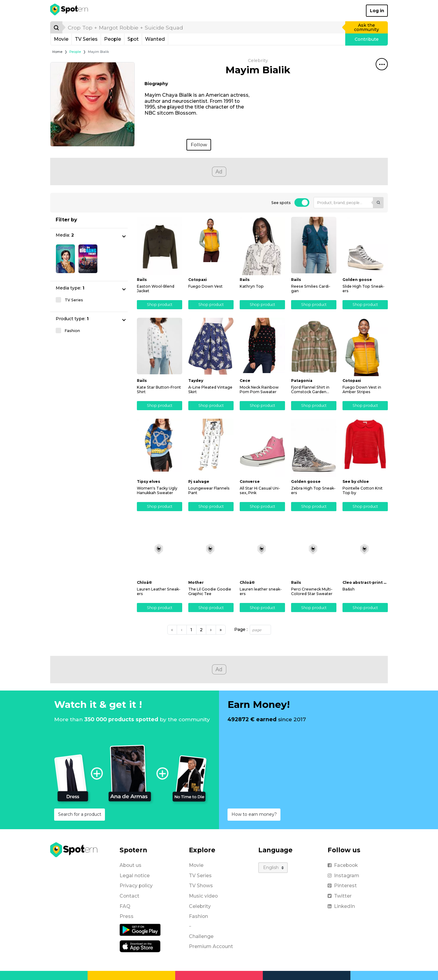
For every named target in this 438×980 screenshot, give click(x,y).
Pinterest (342, 886)
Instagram (343, 876)
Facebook (343, 865)
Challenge (201, 936)
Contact (129, 896)
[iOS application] (140, 946)
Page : (241, 630)
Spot (133, 39)
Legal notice (135, 876)
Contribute (367, 39)
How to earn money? (254, 814)
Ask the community (367, 27)
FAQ (125, 906)
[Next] (211, 630)
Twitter (340, 896)
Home (57, 52)
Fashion (198, 916)
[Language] (273, 868)
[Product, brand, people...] (343, 203)
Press (127, 916)
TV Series (86, 39)
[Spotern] (70, 11)
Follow (199, 145)
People (113, 39)
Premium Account (211, 946)
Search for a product (80, 814)
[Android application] (140, 930)
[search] (204, 27)
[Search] (56, 27)
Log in (377, 11)
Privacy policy (136, 886)
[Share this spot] (382, 64)
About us (130, 865)
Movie (61, 39)
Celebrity (200, 906)
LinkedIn (341, 906)
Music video (203, 896)
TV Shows (201, 886)
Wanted (155, 39)
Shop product (160, 305)
